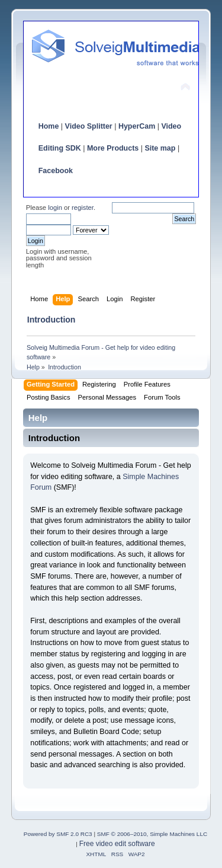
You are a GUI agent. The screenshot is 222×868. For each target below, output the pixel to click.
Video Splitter (89, 126)
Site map (160, 148)
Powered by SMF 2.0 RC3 (58, 834)
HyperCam (137, 126)
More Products (113, 148)
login (55, 208)
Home (49, 126)
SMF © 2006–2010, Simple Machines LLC (152, 834)
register (83, 208)
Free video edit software (117, 844)
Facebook (56, 171)
